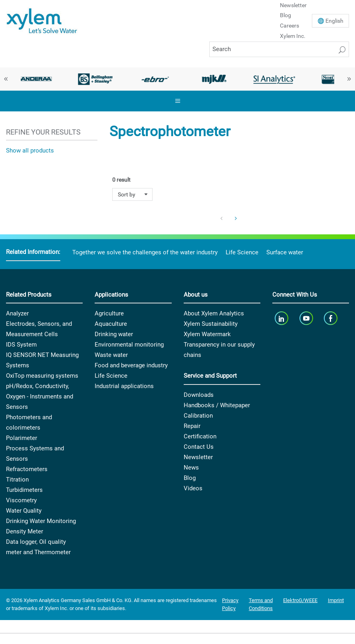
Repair (192, 426)
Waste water (111, 355)
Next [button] (349, 79)
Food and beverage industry (131, 365)
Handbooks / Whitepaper (217, 405)
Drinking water (114, 334)
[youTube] (307, 318)
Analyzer (17, 313)
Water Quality (24, 511)
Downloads (199, 395)
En (334, 21)
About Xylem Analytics (214, 313)
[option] (36, 79)
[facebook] (332, 318)
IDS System (21, 345)
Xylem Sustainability (211, 324)
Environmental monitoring (129, 345)
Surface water (285, 252)
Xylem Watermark (207, 334)
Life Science (242, 252)
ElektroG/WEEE (300, 600)
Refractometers (27, 469)
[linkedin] (283, 318)
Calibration (198, 416)
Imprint (336, 600)
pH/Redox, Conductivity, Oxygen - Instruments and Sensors (40, 396)
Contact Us (199, 447)
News (191, 468)
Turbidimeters (24, 490)
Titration (17, 480)
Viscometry (21, 500)
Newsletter (198, 457)
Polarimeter (22, 438)
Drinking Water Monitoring (41, 521)
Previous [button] (6, 79)
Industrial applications (124, 386)
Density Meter (25, 531)
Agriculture (109, 313)
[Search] (279, 49)
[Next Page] (236, 219)
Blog (286, 15)
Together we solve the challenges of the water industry (145, 252)
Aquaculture (111, 324)
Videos (193, 488)
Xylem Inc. (293, 36)
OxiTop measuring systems (42, 376)
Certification (200, 436)
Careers (290, 26)
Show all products (30, 151)
